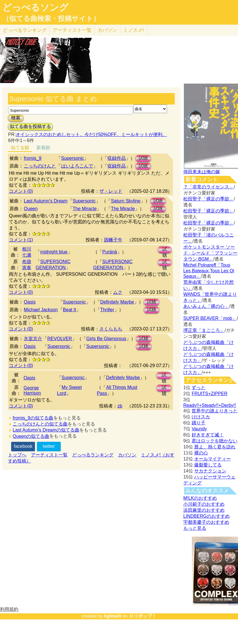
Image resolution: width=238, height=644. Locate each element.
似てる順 (20, 148)
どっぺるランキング (93, 455)
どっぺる (25, 30)
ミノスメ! (134, 30)
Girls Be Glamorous (106, 339)
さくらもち (111, 329)
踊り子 (198, 423)
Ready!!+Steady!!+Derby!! (210, 405)
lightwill (113, 616)
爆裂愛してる (208, 465)
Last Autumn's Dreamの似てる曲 (46, 430)
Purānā (110, 252)
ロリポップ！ (143, 616)
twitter (49, 446)
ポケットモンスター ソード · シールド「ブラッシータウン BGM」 (210, 253)
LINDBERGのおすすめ (206, 516)
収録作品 (117, 158)
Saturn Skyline (126, 201)
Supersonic (72, 158)
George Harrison (32, 390)
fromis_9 (33, 158)
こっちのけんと (40, 166)
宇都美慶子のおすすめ (206, 522)
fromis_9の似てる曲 (33, 418)
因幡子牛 (113, 240)
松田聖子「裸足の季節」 (209, 199)
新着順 (43, 148)
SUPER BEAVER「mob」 (210, 318)
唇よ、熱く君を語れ (215, 447)
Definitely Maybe (117, 302)
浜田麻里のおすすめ (204, 510)
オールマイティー (213, 459)
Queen (31, 209)
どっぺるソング (35, 7)
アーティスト (72, 30)
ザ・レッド (111, 191)
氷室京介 (33, 339)
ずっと (198, 388)
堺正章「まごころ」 (204, 330)
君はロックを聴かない (215, 441)
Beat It (70, 310)
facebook (23, 446)
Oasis (30, 302)
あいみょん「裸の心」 (206, 306)
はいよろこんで (77, 166)
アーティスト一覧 (49, 455)
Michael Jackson (41, 310)
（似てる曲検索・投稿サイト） (51, 19)
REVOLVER (60, 339)
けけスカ (201, 417)
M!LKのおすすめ (200, 498)
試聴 (143, 158)
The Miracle (85, 209)
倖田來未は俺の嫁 (202, 172)
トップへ (17, 455)
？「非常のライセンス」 (209, 187)
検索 (16, 118)
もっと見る (195, 528)
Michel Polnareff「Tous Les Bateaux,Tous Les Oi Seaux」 (209, 271)
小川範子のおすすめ (204, 504)
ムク (118, 292)
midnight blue (54, 252)
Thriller (107, 310)
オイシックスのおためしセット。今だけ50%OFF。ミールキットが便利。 (91, 134)
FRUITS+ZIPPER (210, 394)
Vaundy (199, 429)
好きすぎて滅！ (208, 435)
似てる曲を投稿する (30, 126)
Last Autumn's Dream (46, 201)
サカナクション (210, 471)
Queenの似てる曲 (31, 436)
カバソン (107, 30)
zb (120, 406)
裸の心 (201, 453)
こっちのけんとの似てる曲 (40, 424)
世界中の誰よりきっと (215, 411)
